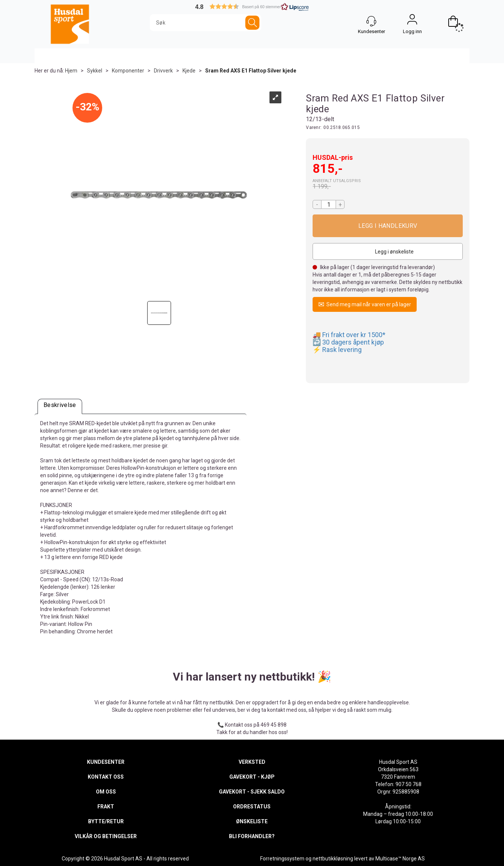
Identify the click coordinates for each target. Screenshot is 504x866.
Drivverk (163, 71)
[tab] (60, 406)
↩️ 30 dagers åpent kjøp (348, 342)
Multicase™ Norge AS (400, 859)
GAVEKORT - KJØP (252, 777)
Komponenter (128, 71)
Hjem (71, 71)
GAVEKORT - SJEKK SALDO (252, 792)
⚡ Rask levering (337, 350)
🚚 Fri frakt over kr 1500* (349, 335)
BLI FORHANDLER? (252, 836)
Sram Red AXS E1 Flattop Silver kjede (251, 71)
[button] (252, 7)
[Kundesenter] (371, 21)
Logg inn (412, 21)
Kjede (189, 71)
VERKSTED (252, 762)
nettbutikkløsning (333, 859)
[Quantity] (329, 204)
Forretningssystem (282, 859)
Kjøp (388, 226)
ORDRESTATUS (252, 807)
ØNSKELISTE (252, 821)
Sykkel (95, 71)
